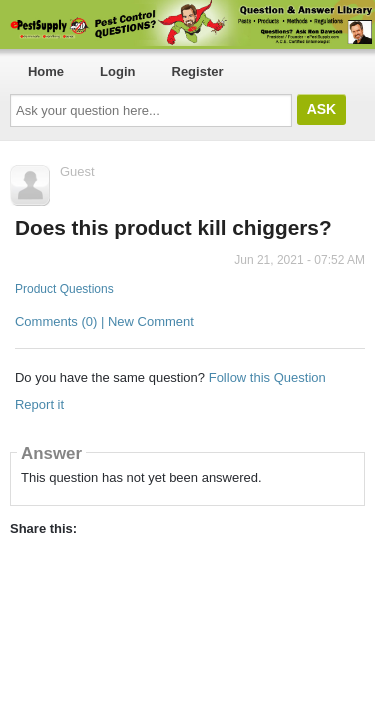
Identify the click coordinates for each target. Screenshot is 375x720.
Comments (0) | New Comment (104, 321)
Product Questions (64, 289)
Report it (39, 404)
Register (198, 71)
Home (46, 71)
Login (117, 71)
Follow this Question (267, 377)
